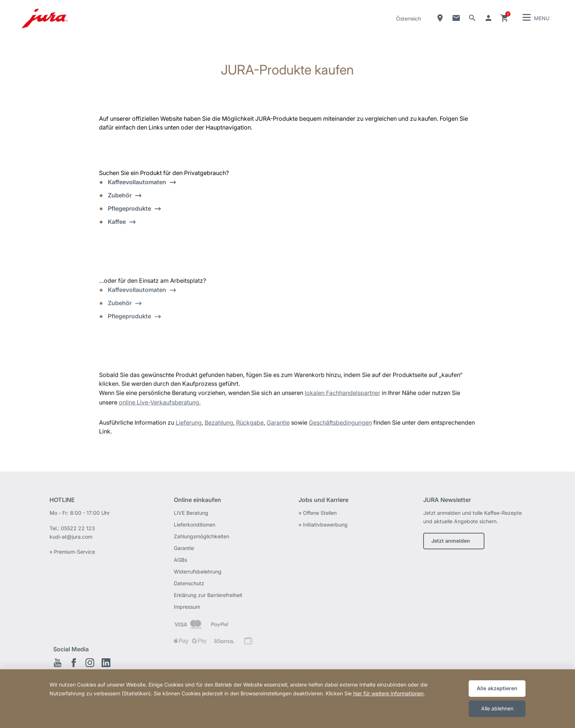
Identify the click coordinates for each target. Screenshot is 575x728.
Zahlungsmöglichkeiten (202, 536)
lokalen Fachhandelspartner (343, 396)
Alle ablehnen (497, 708)
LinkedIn (106, 663)
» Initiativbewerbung (323, 525)
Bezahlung (219, 425)
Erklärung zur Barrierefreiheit (208, 595)
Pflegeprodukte (129, 208)
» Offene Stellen (318, 513)
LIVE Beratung (191, 513)
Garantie (278, 425)
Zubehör (120, 195)
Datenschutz (189, 583)
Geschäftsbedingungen (340, 425)
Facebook (74, 663)
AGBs (180, 560)
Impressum (187, 607)
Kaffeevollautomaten (137, 182)
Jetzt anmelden (451, 541)
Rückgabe (250, 425)
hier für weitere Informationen (388, 693)
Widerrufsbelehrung (198, 572)
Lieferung (189, 425)
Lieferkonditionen (195, 525)
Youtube (58, 663)
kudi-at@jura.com (71, 537)
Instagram (90, 663)
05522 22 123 (78, 528)
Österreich (409, 19)
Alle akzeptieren (497, 688)
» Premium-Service (72, 552)
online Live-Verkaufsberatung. (160, 405)
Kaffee (117, 222)
